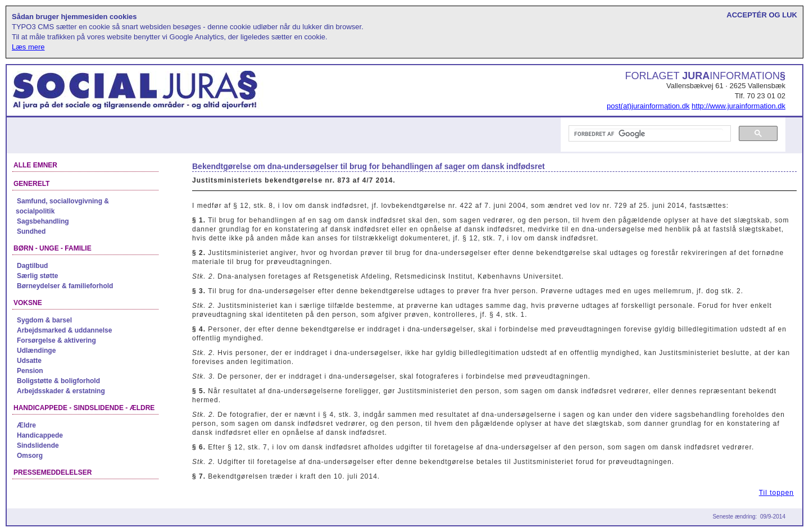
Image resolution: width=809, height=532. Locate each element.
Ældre (26, 425)
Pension (30, 371)
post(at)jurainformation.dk (648, 106)
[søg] (649, 134)
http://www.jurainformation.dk (738, 106)
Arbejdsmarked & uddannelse (64, 330)
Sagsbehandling (43, 221)
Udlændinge (36, 351)
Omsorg (30, 456)
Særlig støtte (37, 276)
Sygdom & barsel (44, 320)
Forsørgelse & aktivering (56, 340)
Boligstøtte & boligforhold (58, 381)
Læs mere (28, 47)
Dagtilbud (32, 266)
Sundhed (31, 231)
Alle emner (35, 165)
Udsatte (29, 361)
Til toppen (776, 493)
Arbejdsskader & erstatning (61, 391)
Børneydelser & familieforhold (65, 286)
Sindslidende (38, 445)
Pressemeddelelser (53, 472)
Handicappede (40, 435)
